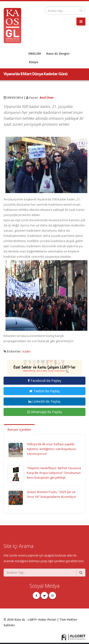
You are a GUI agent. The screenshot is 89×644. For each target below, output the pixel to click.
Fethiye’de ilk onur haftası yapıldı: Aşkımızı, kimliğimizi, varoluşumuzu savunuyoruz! (52, 449)
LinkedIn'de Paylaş (44, 401)
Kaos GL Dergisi (58, 53)
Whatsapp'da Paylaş (45, 412)
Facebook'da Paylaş (44, 381)
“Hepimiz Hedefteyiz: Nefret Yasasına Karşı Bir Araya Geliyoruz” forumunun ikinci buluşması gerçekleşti (54, 473)
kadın (27, 351)
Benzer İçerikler (19, 430)
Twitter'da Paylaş (45, 391)
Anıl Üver (47, 97)
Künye (34, 62)
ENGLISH (35, 53)
